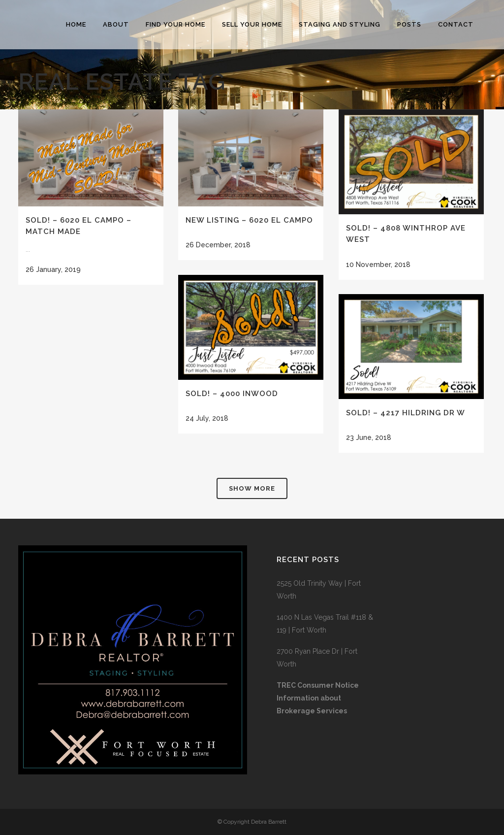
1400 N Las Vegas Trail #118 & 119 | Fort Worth (325, 624)
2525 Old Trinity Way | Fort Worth (319, 590)
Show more (252, 488)
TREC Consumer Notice (318, 685)
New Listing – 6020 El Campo (249, 220)
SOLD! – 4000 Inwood (232, 394)
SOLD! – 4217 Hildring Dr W (406, 413)
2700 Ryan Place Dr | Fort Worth (317, 658)
